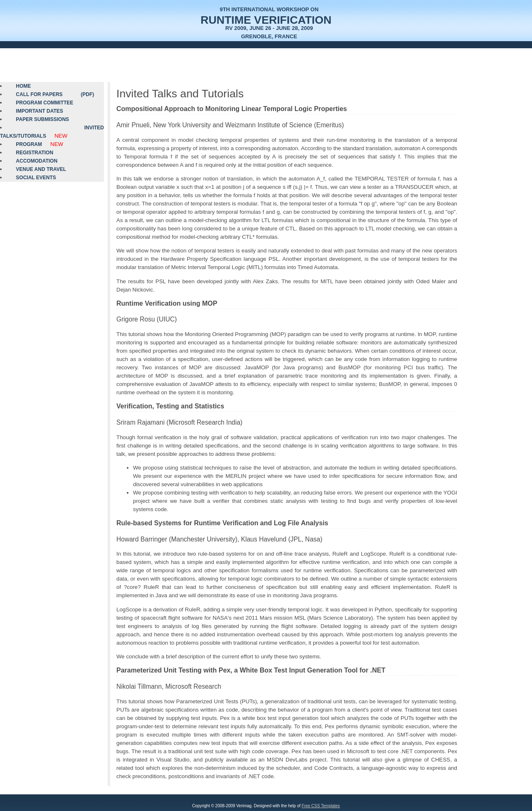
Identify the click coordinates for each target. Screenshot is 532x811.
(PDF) (87, 94)
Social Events (36, 178)
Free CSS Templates (321, 806)
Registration (34, 153)
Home (23, 86)
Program (29, 144)
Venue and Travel (41, 169)
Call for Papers (39, 94)
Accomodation (37, 161)
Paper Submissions (42, 119)
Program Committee (44, 103)
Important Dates (39, 111)
